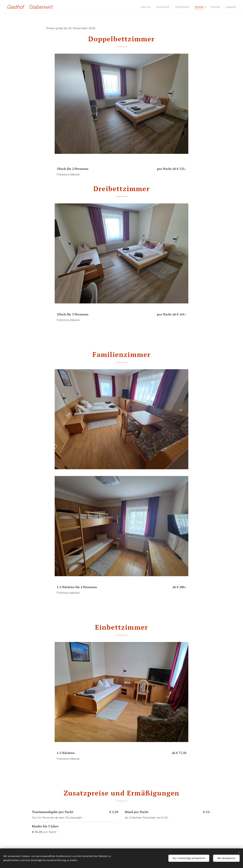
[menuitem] (147, 7)
